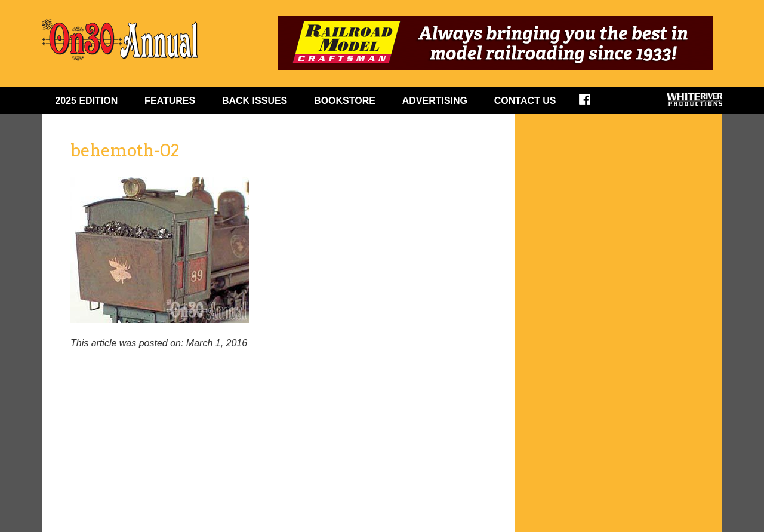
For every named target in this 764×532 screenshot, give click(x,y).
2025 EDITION (86, 101)
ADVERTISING (435, 101)
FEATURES (170, 101)
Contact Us (525, 101)
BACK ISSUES (255, 101)
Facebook (592, 103)
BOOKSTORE (345, 101)
